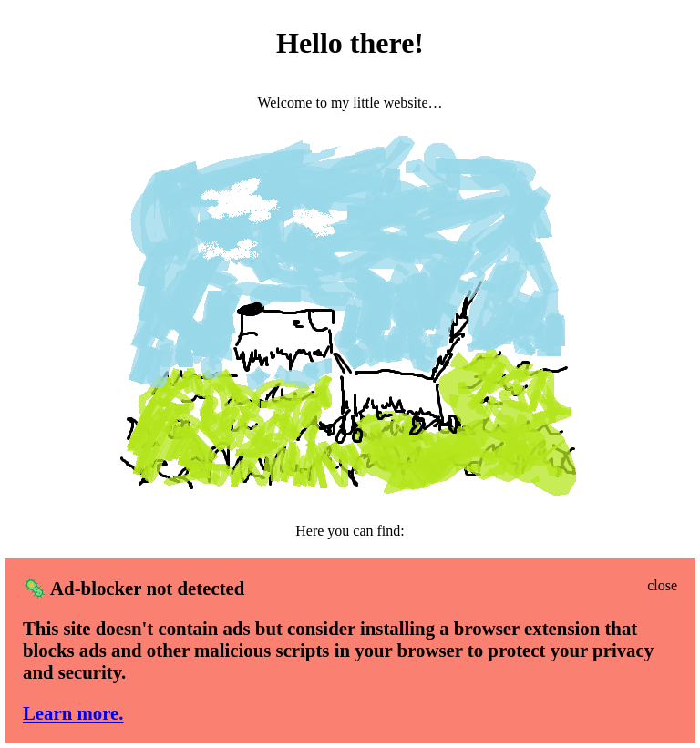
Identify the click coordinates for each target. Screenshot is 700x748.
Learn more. (73, 713)
